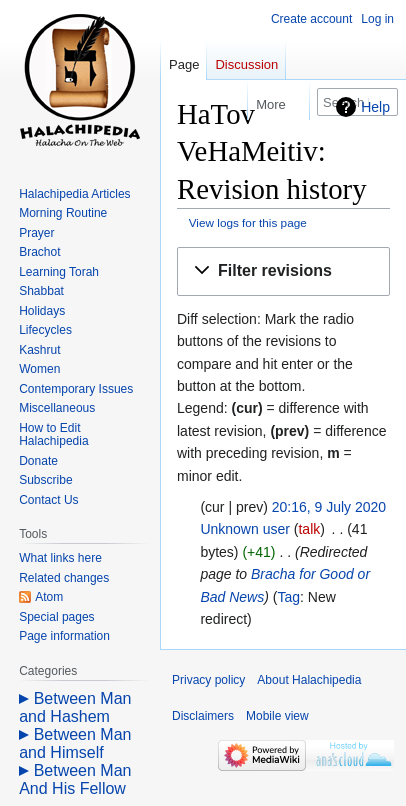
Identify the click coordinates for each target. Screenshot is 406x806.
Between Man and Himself (75, 743)
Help (375, 107)
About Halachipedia (309, 680)
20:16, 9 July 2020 (329, 507)
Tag (288, 597)
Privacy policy (208, 680)
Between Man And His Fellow (75, 779)
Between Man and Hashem (75, 707)
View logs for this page (248, 222)
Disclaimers (203, 716)
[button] (283, 271)
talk (309, 529)
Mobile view (277, 716)
